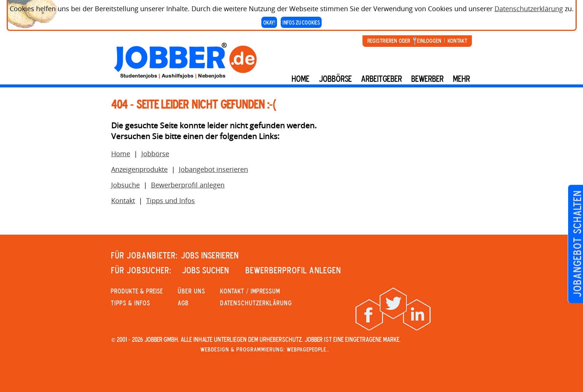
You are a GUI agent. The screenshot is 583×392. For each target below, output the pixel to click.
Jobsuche (125, 185)
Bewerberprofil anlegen (188, 185)
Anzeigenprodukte (139, 169)
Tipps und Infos (170, 200)
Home (300, 78)
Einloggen (429, 41)
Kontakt (457, 41)
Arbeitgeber (381, 78)
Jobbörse (335, 78)
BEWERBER (427, 78)
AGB (183, 303)
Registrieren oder (389, 41)
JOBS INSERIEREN (210, 255)
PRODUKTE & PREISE (137, 291)
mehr (461, 78)
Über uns (191, 291)
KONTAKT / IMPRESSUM (250, 291)
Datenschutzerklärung (529, 7)
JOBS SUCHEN (205, 270)
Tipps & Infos (131, 303)
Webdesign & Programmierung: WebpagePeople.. (265, 349)
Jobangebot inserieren (213, 169)
